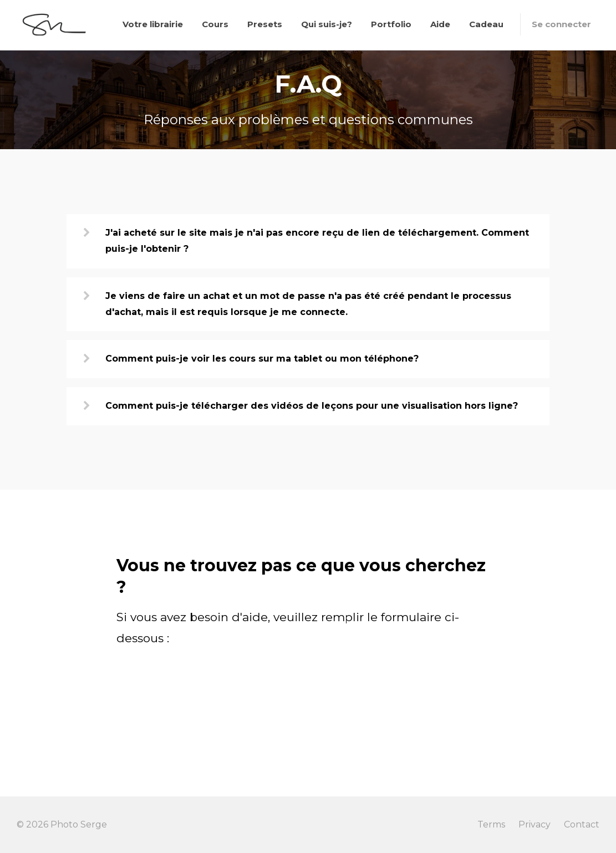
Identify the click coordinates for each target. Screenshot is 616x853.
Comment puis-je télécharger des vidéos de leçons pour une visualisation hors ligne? (312, 406)
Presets (265, 24)
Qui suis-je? (327, 24)
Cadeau (486, 24)
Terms (491, 824)
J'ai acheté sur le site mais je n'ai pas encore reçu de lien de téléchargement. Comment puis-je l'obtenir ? (317, 241)
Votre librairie (153, 24)
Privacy (534, 824)
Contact (582, 824)
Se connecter (561, 24)
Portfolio (391, 24)
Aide (440, 24)
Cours (215, 24)
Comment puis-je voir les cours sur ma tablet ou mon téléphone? (262, 359)
